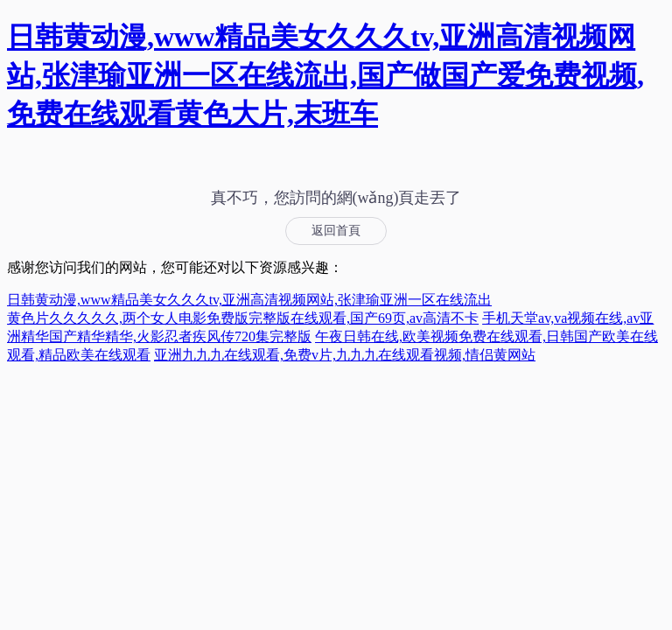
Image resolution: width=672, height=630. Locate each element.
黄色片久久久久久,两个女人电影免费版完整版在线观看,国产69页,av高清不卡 (243, 318)
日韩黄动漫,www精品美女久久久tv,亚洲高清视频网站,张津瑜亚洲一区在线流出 (249, 300)
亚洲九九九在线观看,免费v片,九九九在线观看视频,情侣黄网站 (345, 355)
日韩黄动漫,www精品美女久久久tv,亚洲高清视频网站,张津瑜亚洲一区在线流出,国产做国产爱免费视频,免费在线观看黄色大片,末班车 (325, 75)
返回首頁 (336, 231)
